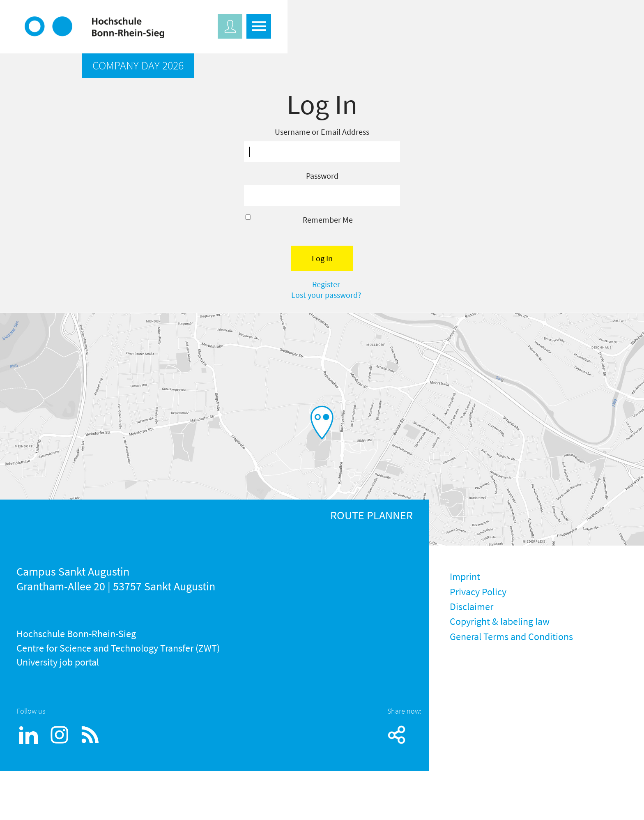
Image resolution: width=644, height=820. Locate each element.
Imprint (465, 577)
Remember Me (328, 220)
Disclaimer (471, 607)
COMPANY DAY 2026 (138, 65)
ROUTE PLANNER (371, 515)
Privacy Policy (478, 592)
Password (322, 176)
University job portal (58, 662)
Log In (322, 258)
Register (326, 284)
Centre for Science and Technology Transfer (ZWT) (118, 648)
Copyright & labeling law (500, 621)
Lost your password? (326, 295)
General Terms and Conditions (511, 637)
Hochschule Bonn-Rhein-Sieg (76, 634)
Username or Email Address (322, 132)
